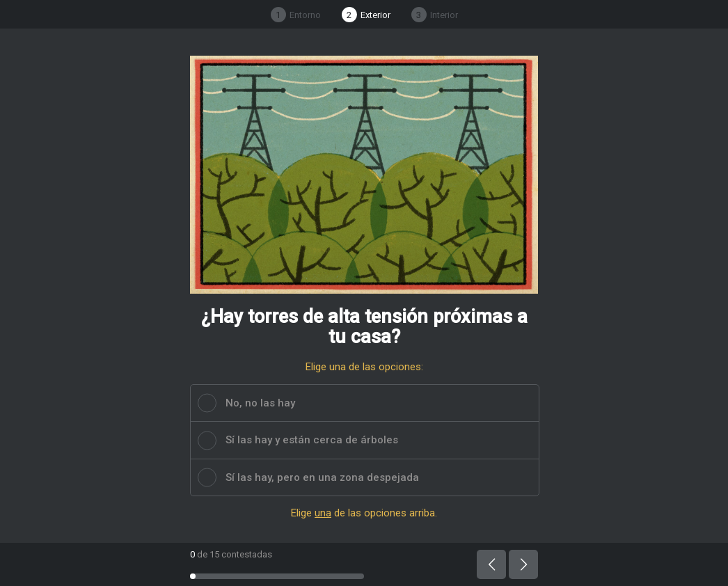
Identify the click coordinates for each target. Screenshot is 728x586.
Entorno (296, 15)
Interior (435, 15)
